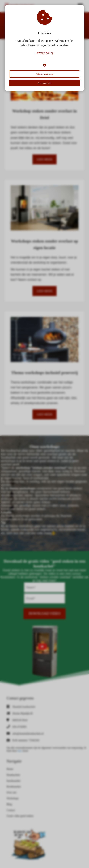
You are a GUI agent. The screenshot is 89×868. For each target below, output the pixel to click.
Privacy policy (45, 53)
